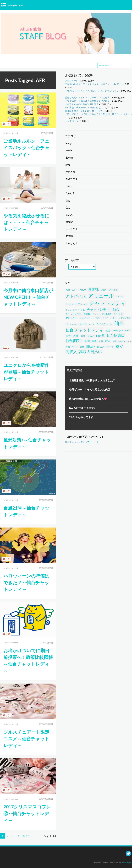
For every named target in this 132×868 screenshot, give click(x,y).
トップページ (72, 121)
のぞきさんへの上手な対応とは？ (82, 104)
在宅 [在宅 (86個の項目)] (108, 341)
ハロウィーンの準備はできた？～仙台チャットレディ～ (26, 582)
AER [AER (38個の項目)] (68, 290)
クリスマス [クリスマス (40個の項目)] (71, 304)
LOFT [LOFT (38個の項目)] (74, 290)
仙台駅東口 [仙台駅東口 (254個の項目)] (116, 335)
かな (68, 165)
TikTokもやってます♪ (82, 417)
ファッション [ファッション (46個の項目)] (125, 318)
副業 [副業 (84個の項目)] (87, 341)
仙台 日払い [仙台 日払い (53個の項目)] (87, 336)
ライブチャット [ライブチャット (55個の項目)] (104, 324)
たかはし (70, 193)
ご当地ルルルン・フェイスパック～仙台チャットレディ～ (26, 148)
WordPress (126, 863)
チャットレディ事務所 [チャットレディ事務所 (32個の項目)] (102, 314)
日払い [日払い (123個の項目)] (90, 347)
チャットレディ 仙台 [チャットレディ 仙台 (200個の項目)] (103, 309)
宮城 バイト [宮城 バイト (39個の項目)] (72, 347)
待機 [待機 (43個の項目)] (82, 347)
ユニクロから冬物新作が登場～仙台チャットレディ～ (26, 372)
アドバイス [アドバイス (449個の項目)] (76, 296)
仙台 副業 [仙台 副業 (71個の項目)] (72, 336)
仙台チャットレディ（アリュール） (83, 442)
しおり (69, 186)
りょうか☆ (71, 229)
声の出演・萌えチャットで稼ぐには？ (84, 108)
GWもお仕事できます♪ (82, 408)
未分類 (69, 236)
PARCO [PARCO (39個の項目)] (82, 290)
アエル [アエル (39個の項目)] (104, 290)
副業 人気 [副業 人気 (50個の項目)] (98, 341)
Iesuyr (6, 348)
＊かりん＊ (71, 243)
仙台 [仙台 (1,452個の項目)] (119, 323)
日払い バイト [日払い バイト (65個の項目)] (105, 347)
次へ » (26, 836)
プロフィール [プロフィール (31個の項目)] (71, 324)
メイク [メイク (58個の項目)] (83, 324)
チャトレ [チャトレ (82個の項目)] (118, 314)
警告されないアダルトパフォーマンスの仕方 (87, 98)
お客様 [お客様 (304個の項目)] (93, 289)
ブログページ (72, 81)
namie (69, 150)
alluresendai (12, 133)
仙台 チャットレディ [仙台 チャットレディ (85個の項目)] (118, 330)
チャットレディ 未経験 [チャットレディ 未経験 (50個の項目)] (78, 314)
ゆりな (6, 124)
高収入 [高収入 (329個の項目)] (71, 352)
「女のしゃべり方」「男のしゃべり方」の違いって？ (92, 91)
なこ (68, 208)
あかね (69, 158)
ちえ (68, 200)
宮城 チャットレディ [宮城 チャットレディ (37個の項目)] (122, 341)
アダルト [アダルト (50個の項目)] (113, 290)
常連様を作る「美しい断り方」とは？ (84, 111)
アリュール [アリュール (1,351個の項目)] (101, 296)
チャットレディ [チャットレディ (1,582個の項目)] (108, 303)
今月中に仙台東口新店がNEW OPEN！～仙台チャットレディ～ (28, 297)
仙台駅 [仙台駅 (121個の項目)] (100, 336)
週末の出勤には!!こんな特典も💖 (88, 399)
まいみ (69, 215)
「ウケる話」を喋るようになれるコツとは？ (87, 101)
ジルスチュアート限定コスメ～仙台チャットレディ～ (26, 739)
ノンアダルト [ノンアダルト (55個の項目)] (86, 318)
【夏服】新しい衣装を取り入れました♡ (92, 380)
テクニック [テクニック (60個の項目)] (72, 318)
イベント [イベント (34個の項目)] (120, 297)
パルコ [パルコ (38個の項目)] (113, 318)
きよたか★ (71, 179)
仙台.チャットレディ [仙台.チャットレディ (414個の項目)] (85, 330)
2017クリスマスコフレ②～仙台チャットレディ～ (27, 813)
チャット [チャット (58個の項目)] (83, 304)
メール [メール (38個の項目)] (91, 324)
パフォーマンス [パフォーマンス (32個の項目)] (102, 318)
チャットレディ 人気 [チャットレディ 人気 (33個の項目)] (75, 310)
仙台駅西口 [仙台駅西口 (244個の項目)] (74, 341)
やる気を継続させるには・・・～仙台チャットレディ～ (26, 222)
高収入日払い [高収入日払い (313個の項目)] (90, 352)
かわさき (70, 172)
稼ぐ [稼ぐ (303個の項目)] (120, 346)
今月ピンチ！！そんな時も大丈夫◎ (90, 389)
